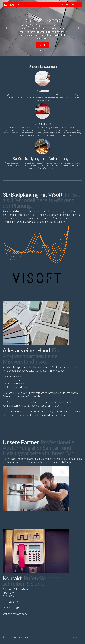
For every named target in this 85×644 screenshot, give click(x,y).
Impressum (64, 4)
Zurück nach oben (76, 637)
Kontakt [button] (42, 45)
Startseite (22, 4)
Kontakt (75, 4)
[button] (6, 28)
